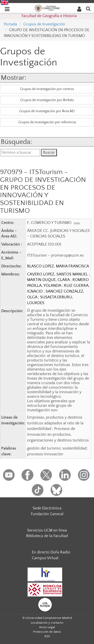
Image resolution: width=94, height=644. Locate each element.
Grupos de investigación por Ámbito (47, 100)
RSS (47, 636)
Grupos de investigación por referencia (47, 122)
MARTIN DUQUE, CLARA (49, 280)
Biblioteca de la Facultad (47, 536)
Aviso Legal (47, 627)
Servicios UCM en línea (47, 530)
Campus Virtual (45, 558)
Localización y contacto (47, 623)
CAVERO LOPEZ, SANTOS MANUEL (58, 274)
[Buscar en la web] (88, 8)
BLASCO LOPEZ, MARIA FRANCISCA (58, 266)
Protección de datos (47, 632)
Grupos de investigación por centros (47, 89)
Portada (10, 24)
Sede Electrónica (47, 508)
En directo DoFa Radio (51, 552)
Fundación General (47, 514)
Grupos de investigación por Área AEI (47, 111)
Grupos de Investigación (44, 24)
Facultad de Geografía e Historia (49, 16)
